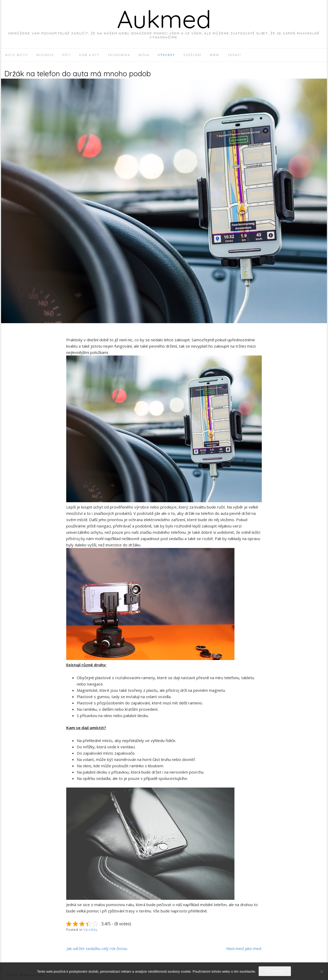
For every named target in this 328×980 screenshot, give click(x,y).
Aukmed (164, 19)
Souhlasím (275, 971)
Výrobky (91, 930)
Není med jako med (244, 948)
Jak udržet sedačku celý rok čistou (97, 948)
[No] (321, 971)
